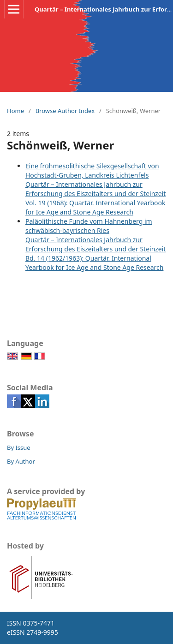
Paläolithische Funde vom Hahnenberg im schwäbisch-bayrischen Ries (89, 226)
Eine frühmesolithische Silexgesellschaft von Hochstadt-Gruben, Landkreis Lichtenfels (92, 170)
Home (15, 111)
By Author (21, 461)
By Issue (19, 447)
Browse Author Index (65, 111)
